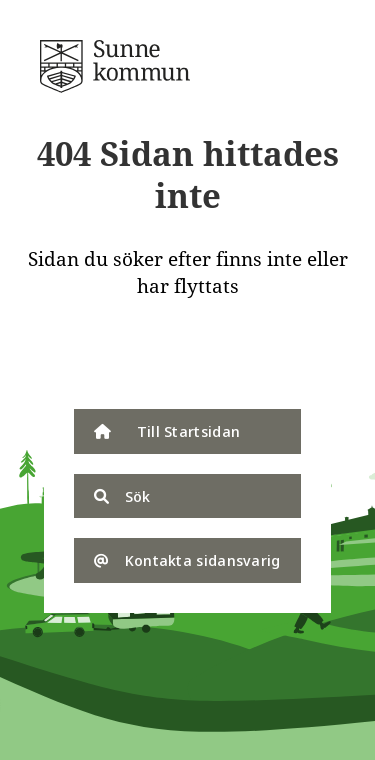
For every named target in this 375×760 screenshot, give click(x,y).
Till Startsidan (167, 431)
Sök (122, 496)
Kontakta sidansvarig (187, 560)
